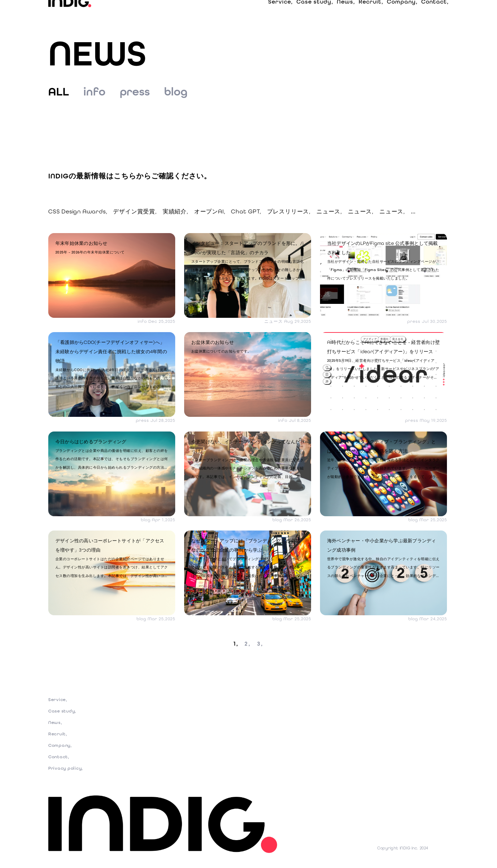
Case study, (315, 14)
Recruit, (371, 14)
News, (346, 14)
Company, (402, 14)
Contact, (435, 14)
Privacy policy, (67, 773)
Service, (281, 14)
